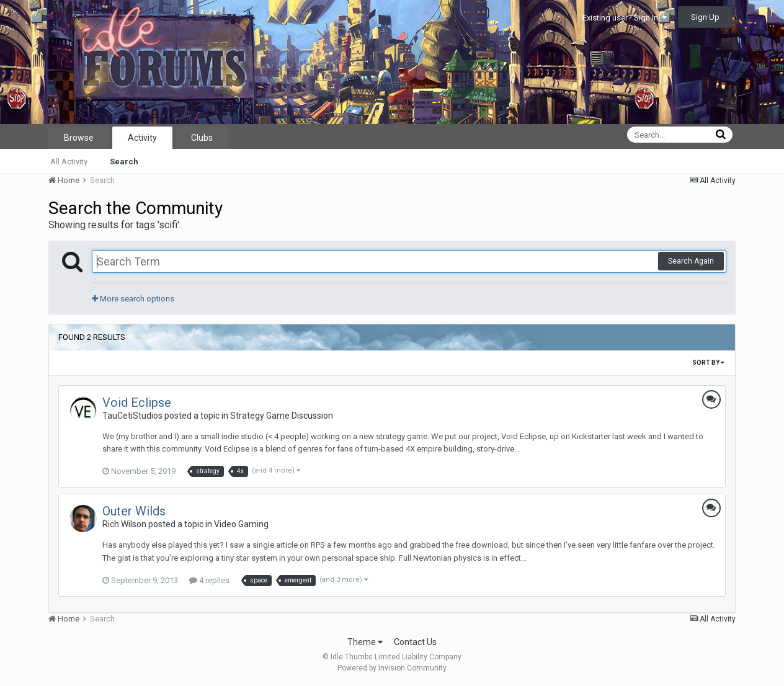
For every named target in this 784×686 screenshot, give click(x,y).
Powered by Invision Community (392, 668)
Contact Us (415, 642)
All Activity (69, 162)
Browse (79, 138)
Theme (365, 642)
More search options (133, 299)
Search (124, 162)
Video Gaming (241, 524)
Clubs (202, 138)
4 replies (209, 580)
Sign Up (705, 17)
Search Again (691, 261)
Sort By (708, 363)
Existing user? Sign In (625, 18)
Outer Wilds (134, 511)
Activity (142, 138)
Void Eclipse (137, 403)
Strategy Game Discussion (282, 416)
